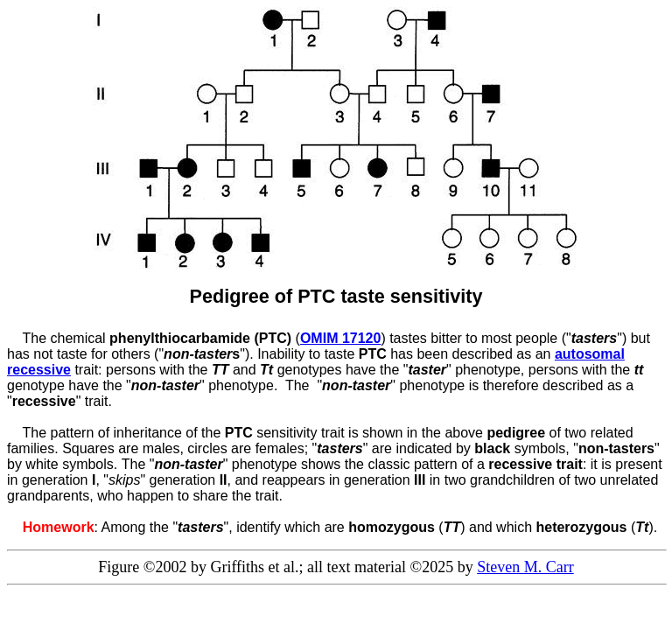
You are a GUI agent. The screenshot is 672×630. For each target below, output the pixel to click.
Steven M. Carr (525, 567)
